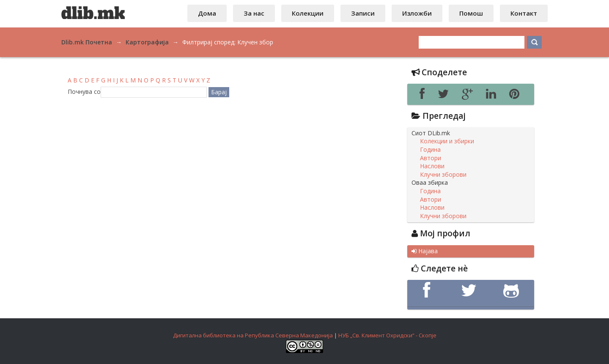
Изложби (417, 13)
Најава (425, 251)
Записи (363, 13)
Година (430, 150)
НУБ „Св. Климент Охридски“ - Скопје (387, 335)
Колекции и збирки (447, 141)
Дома (207, 13)
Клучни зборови (443, 175)
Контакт (524, 13)
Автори (431, 158)
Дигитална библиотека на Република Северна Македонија (253, 335)
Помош (471, 13)
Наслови (432, 166)
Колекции (308, 13)
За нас (254, 13)
